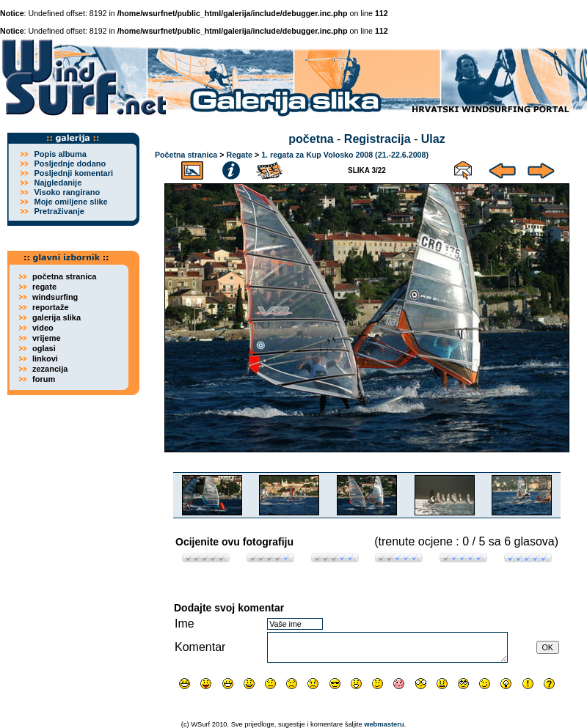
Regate (239, 155)
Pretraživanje (59, 211)
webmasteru (384, 724)
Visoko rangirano (67, 192)
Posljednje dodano (70, 163)
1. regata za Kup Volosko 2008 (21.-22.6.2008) (345, 155)
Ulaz (433, 139)
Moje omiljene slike (70, 202)
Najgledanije (58, 183)
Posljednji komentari (73, 173)
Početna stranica (186, 155)
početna (311, 139)
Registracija (378, 139)
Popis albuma (60, 154)
